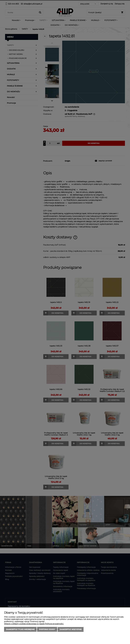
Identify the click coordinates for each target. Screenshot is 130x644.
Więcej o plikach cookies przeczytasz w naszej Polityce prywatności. (34, 624)
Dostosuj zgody (47, 629)
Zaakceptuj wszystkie (71, 629)
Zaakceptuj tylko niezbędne (20, 629)
